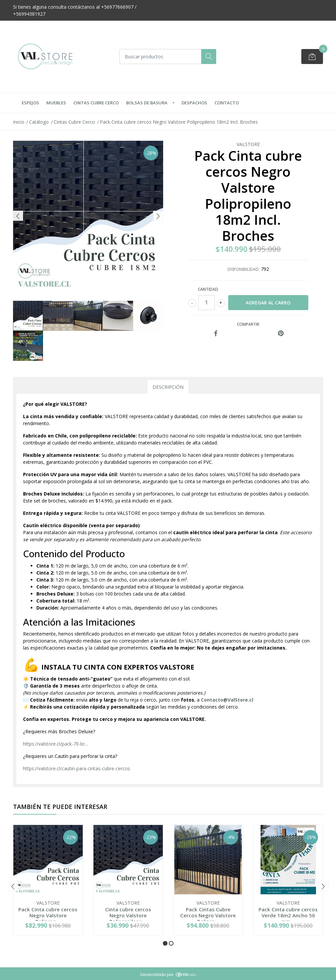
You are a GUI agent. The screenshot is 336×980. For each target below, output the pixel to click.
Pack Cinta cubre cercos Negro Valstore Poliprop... (48, 915)
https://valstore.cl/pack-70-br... (55, 744)
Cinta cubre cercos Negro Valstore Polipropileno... (128, 915)
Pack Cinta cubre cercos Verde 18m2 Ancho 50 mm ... (288, 915)
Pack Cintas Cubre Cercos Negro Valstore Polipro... (208, 915)
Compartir (248, 324)
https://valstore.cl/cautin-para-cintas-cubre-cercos (77, 768)
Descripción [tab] (168, 387)
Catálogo (39, 122)
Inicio (19, 122)
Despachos (194, 103)
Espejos (30, 103)
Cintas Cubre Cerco (96, 103)
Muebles (56, 103)
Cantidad (208, 289)
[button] (165, 943)
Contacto (227, 103)
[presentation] (18, 216)
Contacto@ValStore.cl (227, 700)
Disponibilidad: (244, 269)
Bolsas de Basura (147, 103)
